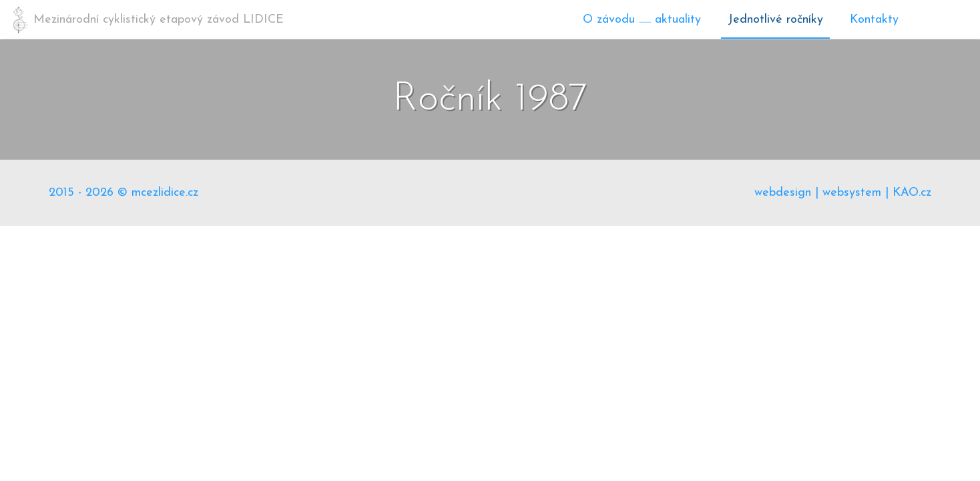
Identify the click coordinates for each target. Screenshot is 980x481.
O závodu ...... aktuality (642, 20)
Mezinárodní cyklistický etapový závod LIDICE (159, 20)
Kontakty (874, 20)
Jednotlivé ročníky (775, 20)
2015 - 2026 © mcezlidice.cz (124, 193)
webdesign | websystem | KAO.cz (843, 193)
